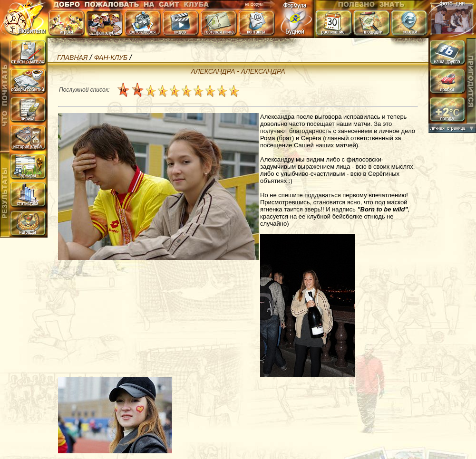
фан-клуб (111, 57)
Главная (72, 57)
